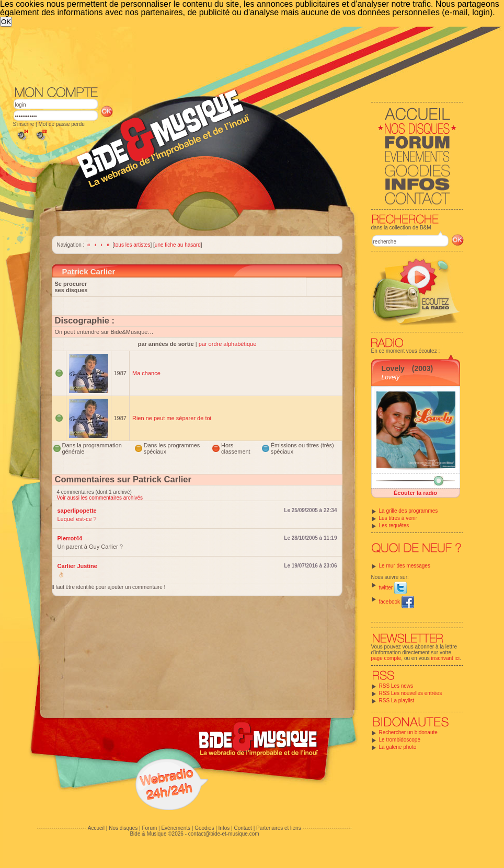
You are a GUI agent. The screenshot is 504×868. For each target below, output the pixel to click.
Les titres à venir (398, 518)
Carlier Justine (77, 566)
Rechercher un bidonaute (408, 732)
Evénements (176, 828)
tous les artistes (132, 245)
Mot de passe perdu (61, 124)
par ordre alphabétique (228, 344)
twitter (393, 588)
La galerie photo (398, 747)
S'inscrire (24, 124)
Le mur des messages (405, 566)
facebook (397, 602)
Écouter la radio (415, 493)
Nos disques (123, 828)
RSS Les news (396, 686)
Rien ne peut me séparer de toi (172, 418)
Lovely (393, 368)
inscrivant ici (445, 658)
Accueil (96, 828)
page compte (386, 658)
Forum (149, 828)
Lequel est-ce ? (77, 519)
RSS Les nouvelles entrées (411, 693)
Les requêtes (394, 525)
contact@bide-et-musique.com (224, 834)
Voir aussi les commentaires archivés (100, 498)
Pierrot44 (70, 538)
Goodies (204, 828)
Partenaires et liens (279, 828)
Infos (224, 828)
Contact (243, 828)
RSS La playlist (397, 701)
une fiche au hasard (178, 245)
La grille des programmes (409, 511)
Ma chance (146, 373)
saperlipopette (77, 511)
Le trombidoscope (400, 740)
